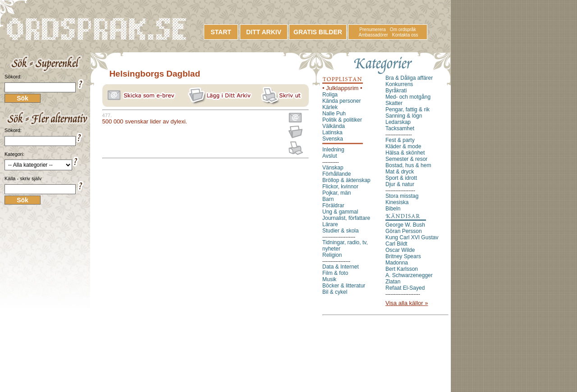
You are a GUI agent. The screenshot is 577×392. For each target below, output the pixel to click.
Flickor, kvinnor (340, 187)
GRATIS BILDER (318, 32)
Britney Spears (403, 256)
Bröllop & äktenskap (346, 180)
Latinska (332, 132)
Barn (328, 199)
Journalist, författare (346, 218)
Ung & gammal (340, 212)
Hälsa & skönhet (405, 153)
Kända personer (341, 101)
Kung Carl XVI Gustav (412, 237)
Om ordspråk (403, 30)
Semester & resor (406, 159)
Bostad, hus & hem (408, 165)
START (221, 32)
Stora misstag (402, 196)
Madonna (397, 263)
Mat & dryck (400, 172)
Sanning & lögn (404, 116)
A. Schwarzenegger (409, 275)
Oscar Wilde (400, 250)
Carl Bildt (396, 244)
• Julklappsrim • (342, 88)
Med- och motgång (408, 97)
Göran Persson (404, 231)
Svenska (333, 139)
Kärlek (330, 107)
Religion (332, 255)
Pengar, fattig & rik (408, 109)
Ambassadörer (373, 35)
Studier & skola (341, 231)
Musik (329, 279)
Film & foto (335, 273)
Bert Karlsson (402, 269)
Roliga (330, 95)
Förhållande (337, 174)
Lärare (330, 224)
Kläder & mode (403, 146)
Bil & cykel (335, 292)
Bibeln (393, 209)
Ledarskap (398, 122)
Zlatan (393, 282)
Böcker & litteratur (344, 286)
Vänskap (333, 168)
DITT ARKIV (264, 32)
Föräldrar (333, 205)
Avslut (330, 156)
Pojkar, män (337, 193)
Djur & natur (400, 184)
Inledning (333, 150)
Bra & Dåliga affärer (409, 78)
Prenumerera (372, 30)
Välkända (334, 126)
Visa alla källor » (407, 303)
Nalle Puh (334, 114)
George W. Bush (405, 225)
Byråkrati (396, 91)
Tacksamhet (400, 128)
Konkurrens (399, 84)
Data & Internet (341, 267)
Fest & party (400, 140)
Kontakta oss (405, 35)
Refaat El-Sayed (405, 288)
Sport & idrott (401, 178)
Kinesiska (397, 202)
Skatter (394, 103)
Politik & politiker (342, 120)
